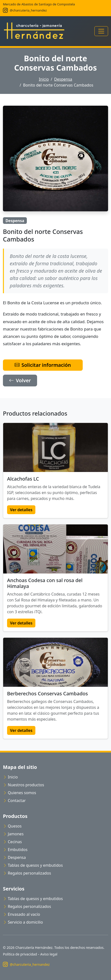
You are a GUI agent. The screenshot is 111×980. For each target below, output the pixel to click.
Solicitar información (43, 365)
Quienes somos (20, 793)
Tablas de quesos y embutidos (33, 865)
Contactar (14, 801)
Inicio (44, 79)
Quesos (12, 826)
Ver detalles (21, 510)
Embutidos (15, 850)
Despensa (63, 79)
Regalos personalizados (27, 873)
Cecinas (12, 842)
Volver (20, 380)
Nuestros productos (24, 785)
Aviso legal (49, 954)
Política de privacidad (20, 954)
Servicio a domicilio (23, 922)
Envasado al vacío (21, 914)
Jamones (13, 834)
